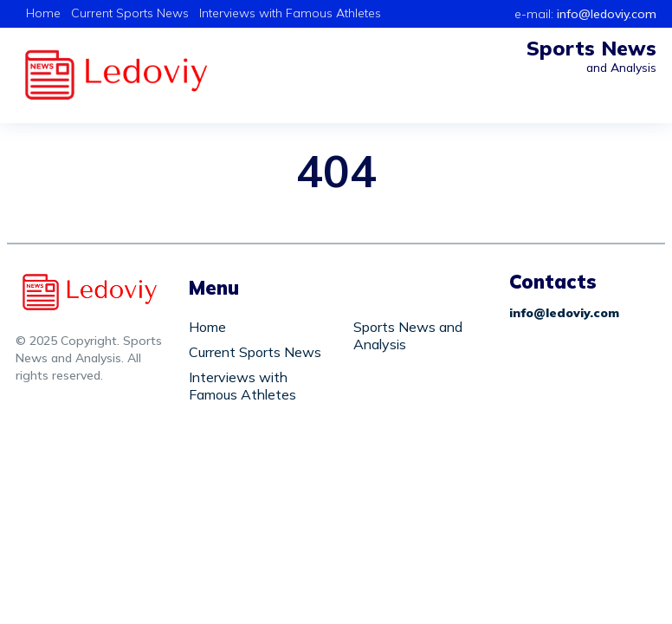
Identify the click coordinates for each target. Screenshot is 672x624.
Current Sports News (130, 13)
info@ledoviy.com (607, 14)
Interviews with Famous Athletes (290, 13)
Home (43, 13)
